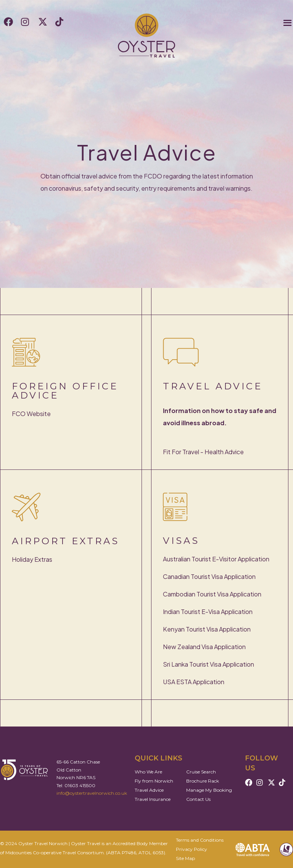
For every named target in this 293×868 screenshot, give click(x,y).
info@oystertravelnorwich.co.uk (92, 793)
